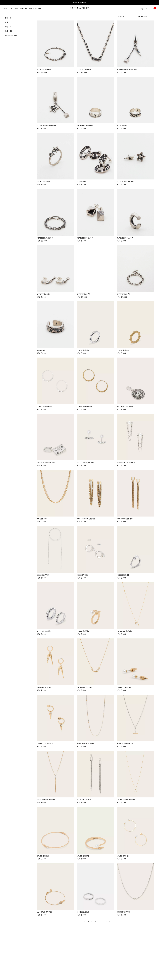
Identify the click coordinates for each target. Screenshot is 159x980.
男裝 (11, 8)
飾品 (16, 8)
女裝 (5, 8)
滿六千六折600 (35, 8)
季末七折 (24, 8)
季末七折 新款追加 (80, 2)
